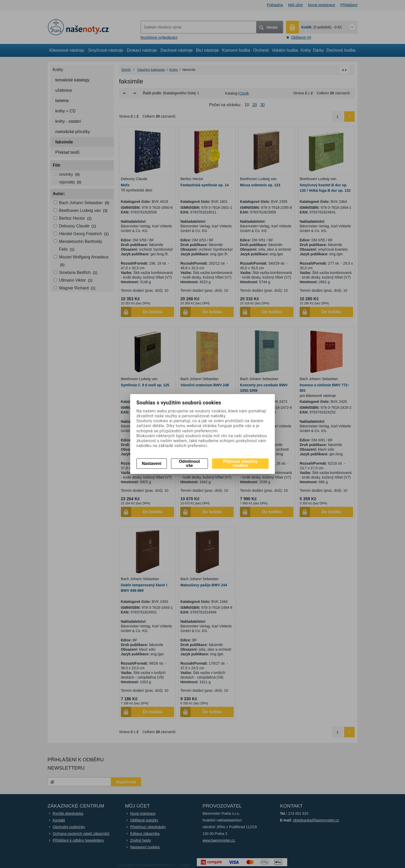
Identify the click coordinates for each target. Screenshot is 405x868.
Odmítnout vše (189, 463)
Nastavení (152, 463)
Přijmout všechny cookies (240, 463)
